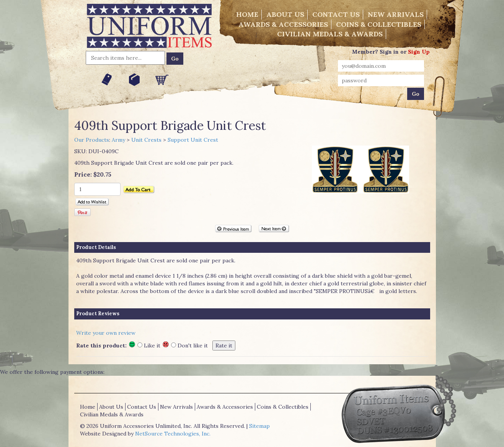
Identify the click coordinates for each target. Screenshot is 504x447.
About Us (285, 14)
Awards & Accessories (283, 24)
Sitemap (259, 426)
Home (247, 14)
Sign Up (419, 52)
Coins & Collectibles (379, 24)
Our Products (92, 140)
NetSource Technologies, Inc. (173, 434)
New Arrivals (396, 14)
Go (175, 59)
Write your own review (106, 333)
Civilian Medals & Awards (330, 34)
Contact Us (336, 14)
